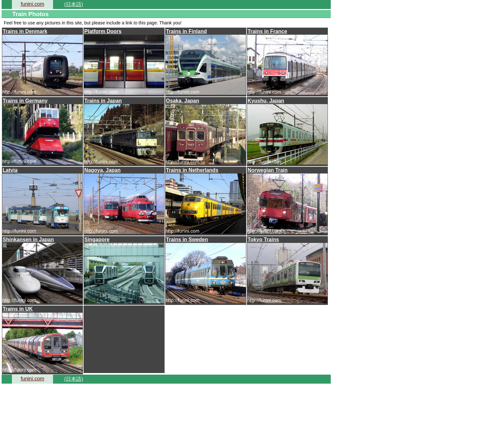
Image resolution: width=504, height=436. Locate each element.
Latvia (10, 170)
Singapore (97, 240)
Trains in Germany (25, 101)
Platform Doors (103, 31)
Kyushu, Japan (266, 101)
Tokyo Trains (263, 240)
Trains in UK (18, 309)
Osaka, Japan (182, 101)
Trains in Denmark (25, 31)
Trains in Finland (186, 31)
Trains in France (267, 31)
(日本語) (74, 4)
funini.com (33, 4)
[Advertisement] (124, 339)
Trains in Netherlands (192, 170)
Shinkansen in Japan (28, 240)
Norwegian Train (267, 170)
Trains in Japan (103, 101)
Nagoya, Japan (102, 170)
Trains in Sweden (187, 240)
